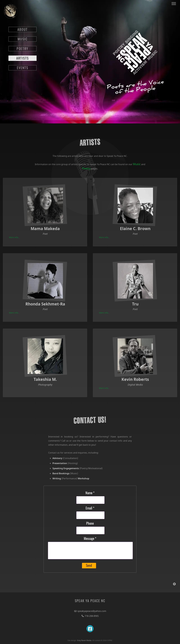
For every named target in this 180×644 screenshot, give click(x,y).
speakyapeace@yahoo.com (90, 611)
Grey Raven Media (84, 640)
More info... (14, 237)
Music (137, 164)
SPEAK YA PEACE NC (90, 601)
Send (89, 566)
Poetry (86, 169)
